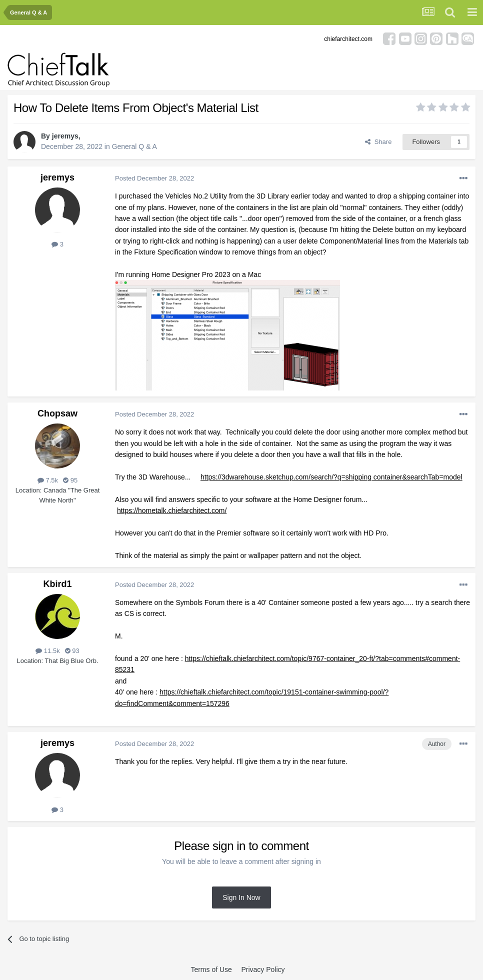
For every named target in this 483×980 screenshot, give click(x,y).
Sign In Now (241, 897)
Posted (154, 178)
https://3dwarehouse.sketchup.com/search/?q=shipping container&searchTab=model (331, 477)
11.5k (47, 651)
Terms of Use (211, 969)
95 (70, 480)
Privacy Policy (263, 969)
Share (378, 142)
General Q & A (134, 146)
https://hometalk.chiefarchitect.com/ (172, 510)
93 (72, 651)
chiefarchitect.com (348, 39)
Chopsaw (57, 413)
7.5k (48, 480)
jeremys (65, 136)
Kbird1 (57, 584)
